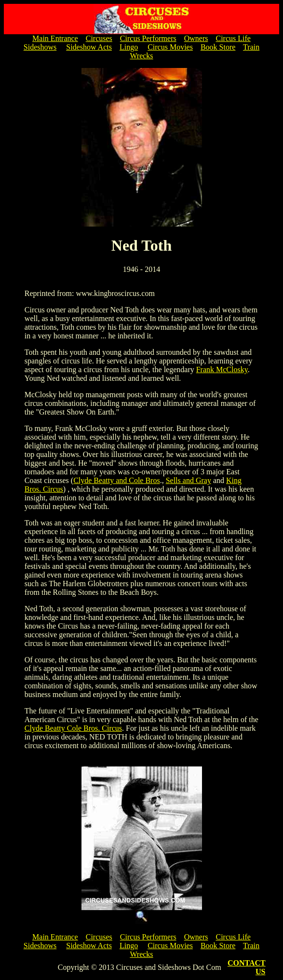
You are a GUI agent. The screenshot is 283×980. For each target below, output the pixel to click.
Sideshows (40, 47)
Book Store (218, 47)
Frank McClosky (222, 369)
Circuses (99, 38)
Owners (196, 38)
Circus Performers (148, 38)
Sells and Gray (189, 480)
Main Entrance (55, 38)
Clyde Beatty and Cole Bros (117, 480)
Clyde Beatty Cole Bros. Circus (73, 728)
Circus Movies (170, 47)
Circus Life (233, 38)
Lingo (129, 47)
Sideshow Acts (89, 47)
